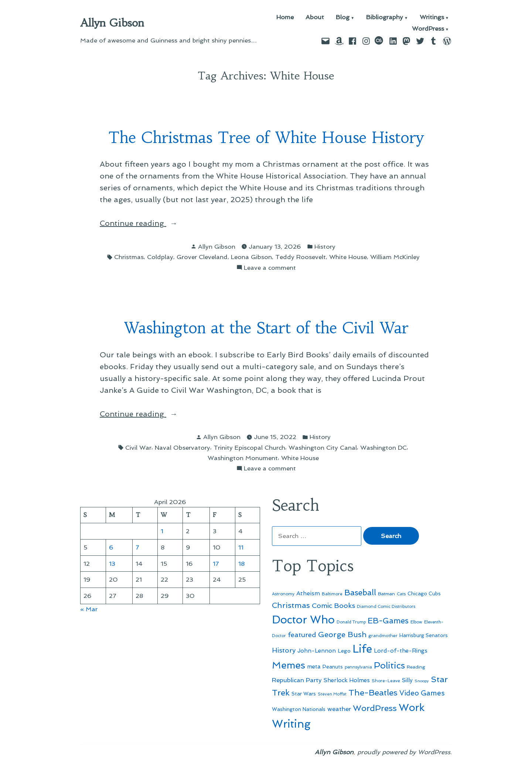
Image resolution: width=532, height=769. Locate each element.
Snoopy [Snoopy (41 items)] (422, 681)
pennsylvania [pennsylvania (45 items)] (358, 667)
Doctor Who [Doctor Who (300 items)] (303, 620)
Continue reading (151, 223)
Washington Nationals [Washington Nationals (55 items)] (299, 709)
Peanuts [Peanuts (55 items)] (333, 667)
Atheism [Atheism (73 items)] (308, 593)
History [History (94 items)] (284, 650)
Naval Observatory (183, 448)
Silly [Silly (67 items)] (407, 680)
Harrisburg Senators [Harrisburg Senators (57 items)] (424, 635)
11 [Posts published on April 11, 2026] (241, 547)
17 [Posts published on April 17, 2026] (216, 564)
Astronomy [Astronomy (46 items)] (283, 594)
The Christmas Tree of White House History (266, 138)
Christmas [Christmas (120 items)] (291, 605)
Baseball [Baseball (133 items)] (360, 593)
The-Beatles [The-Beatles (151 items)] (373, 693)
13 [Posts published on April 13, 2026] (112, 564)
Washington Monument (243, 458)
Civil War (138, 448)
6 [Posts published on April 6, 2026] (111, 547)
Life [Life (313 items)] (362, 649)
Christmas (129, 257)
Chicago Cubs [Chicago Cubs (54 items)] (424, 594)
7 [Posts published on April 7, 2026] (137, 547)
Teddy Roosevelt (301, 257)
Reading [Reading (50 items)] (416, 667)
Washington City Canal (323, 448)
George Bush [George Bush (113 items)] (342, 634)
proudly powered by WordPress (404, 752)
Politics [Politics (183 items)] (389, 665)
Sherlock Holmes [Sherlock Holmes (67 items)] (347, 680)
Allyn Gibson (112, 23)
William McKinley (395, 257)
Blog (343, 18)
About (315, 18)
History (325, 246)
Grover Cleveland (202, 257)
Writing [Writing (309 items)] (291, 724)
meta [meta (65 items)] (314, 667)
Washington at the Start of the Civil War (266, 328)
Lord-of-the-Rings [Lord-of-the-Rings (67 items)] (401, 651)
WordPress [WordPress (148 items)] (375, 708)
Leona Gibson (251, 257)
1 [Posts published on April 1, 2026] (162, 531)
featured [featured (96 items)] (302, 635)
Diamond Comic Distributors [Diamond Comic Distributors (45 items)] (386, 606)
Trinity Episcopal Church (249, 448)
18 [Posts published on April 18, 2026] (242, 564)
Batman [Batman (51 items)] (386, 594)
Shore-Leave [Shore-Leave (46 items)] (386, 681)
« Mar (89, 609)
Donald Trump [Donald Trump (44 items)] (351, 622)
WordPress (428, 29)
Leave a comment (270, 268)
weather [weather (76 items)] (339, 709)
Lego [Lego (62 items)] (344, 651)
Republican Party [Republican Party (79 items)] (297, 680)
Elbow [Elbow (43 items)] (416, 622)
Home (285, 18)
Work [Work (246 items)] (412, 707)
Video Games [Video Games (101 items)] (422, 693)
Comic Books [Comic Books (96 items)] (333, 605)
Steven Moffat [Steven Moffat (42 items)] (332, 694)
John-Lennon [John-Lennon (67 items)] (317, 651)
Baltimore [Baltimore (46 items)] (332, 594)
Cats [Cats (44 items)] (401, 594)
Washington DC (383, 448)
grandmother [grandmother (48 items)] (383, 636)
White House (348, 257)
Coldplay (160, 257)
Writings (432, 18)
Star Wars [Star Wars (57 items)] (304, 694)
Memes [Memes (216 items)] (289, 665)
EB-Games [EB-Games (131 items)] (388, 621)
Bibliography (385, 18)
